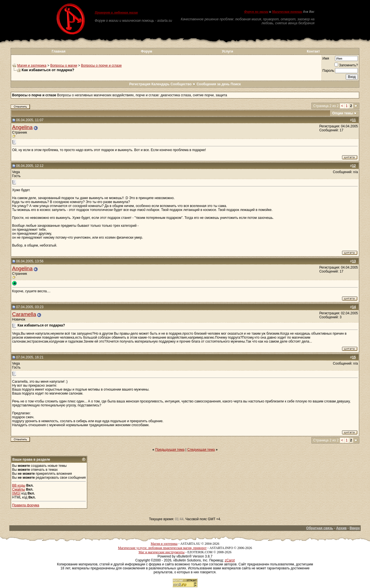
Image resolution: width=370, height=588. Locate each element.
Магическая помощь (287, 12)
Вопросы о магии (64, 66)
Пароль (328, 71)
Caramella (24, 314)
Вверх (355, 528)
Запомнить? (346, 65)
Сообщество (183, 84)
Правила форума (26, 505)
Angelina (22, 127)
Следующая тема (201, 450)
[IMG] (16, 493)
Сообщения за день (213, 84)
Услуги (228, 51)
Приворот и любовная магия (116, 12)
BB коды (19, 485)
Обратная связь (320, 528)
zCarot (230, 560)
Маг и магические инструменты (161, 552)
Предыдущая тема (170, 450)
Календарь (161, 84)
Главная (59, 51)
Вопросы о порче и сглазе (101, 66)
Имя (326, 58)
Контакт (313, 51)
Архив (341, 528)
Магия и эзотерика (32, 66)
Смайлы (19, 489)
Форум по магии (256, 12)
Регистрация (140, 84)
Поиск (236, 84)
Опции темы (343, 113)
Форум (147, 51)
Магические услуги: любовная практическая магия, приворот (162, 548)
